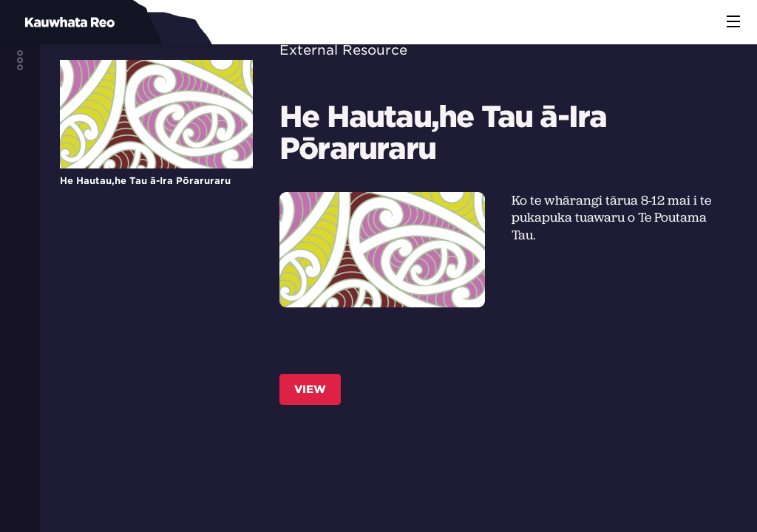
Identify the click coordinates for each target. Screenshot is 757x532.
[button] (733, 22)
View (310, 389)
